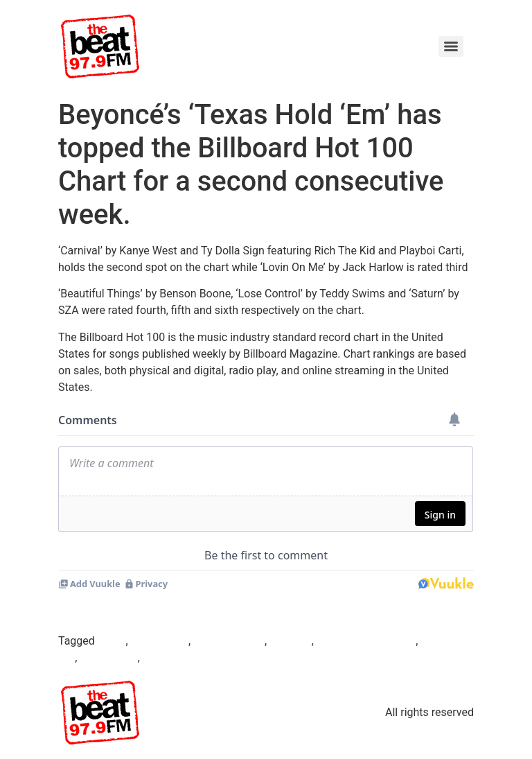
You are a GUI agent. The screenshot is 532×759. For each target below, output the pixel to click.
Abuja (112, 641)
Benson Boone (229, 641)
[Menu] (451, 46)
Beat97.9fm (160, 641)
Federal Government (366, 641)
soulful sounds (179, 657)
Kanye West (108, 657)
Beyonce (291, 641)
